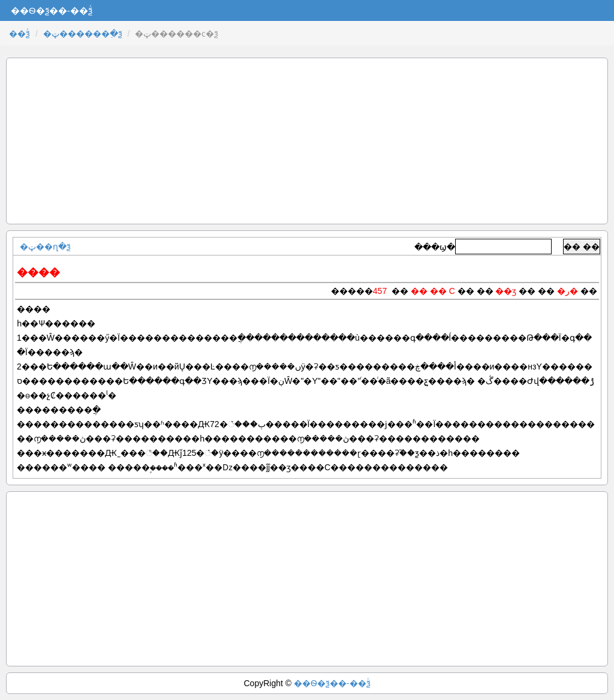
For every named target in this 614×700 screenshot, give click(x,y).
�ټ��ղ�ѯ (45, 247)
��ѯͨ (19, 34)
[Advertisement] (307, 141)
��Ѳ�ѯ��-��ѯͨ (332, 683)
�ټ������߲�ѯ (83, 34)
